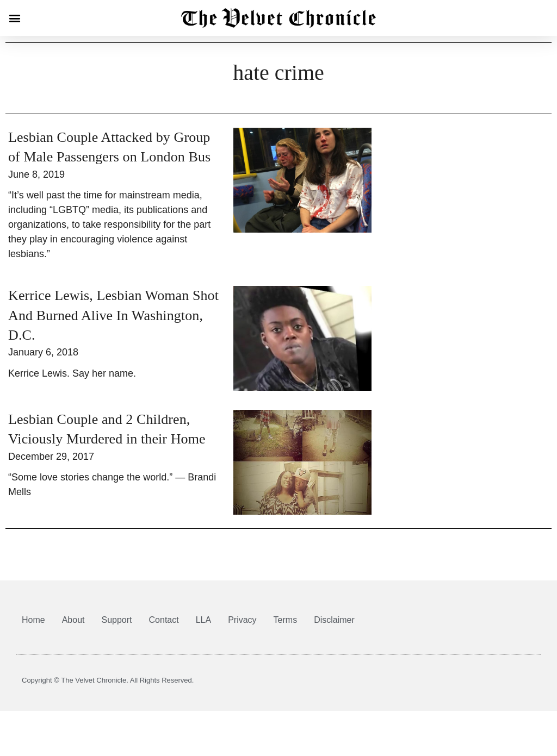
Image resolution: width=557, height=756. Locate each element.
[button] (14, 18)
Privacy (242, 627)
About (73, 627)
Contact (164, 627)
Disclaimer (334, 627)
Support (117, 627)
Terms (286, 627)
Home (33, 627)
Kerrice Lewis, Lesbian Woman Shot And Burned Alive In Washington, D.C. (113, 322)
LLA (203, 627)
